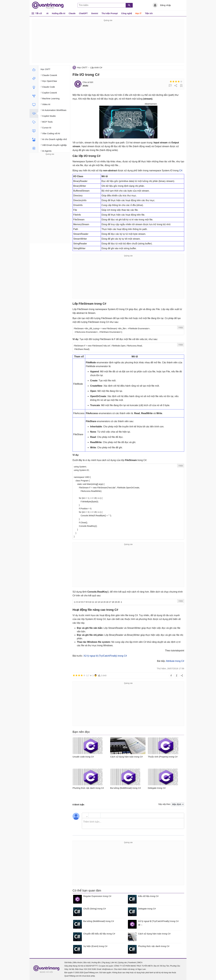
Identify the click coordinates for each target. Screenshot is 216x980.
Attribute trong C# (175, 661)
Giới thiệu (68, 963)
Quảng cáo (122, 963)
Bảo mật (87, 963)
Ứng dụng (106, 963)
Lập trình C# (96, 67)
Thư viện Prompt (110, 13)
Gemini (95, 13)
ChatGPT (83, 13)
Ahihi (85, 86)
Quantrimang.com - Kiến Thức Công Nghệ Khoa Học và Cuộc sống (49, 5)
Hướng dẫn (96, 963)
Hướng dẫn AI (59, 13)
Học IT (138, 13)
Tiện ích (149, 13)
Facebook (132, 963)
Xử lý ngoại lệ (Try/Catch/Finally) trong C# (105, 656)
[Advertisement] (108, 43)
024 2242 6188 (90, 969)
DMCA (140, 963)
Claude (72, 13)
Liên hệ (114, 963)
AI (47, 13)
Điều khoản (78, 963)
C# (181, 171)
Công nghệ (127, 13)
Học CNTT (82, 67)
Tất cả (38, 13)
